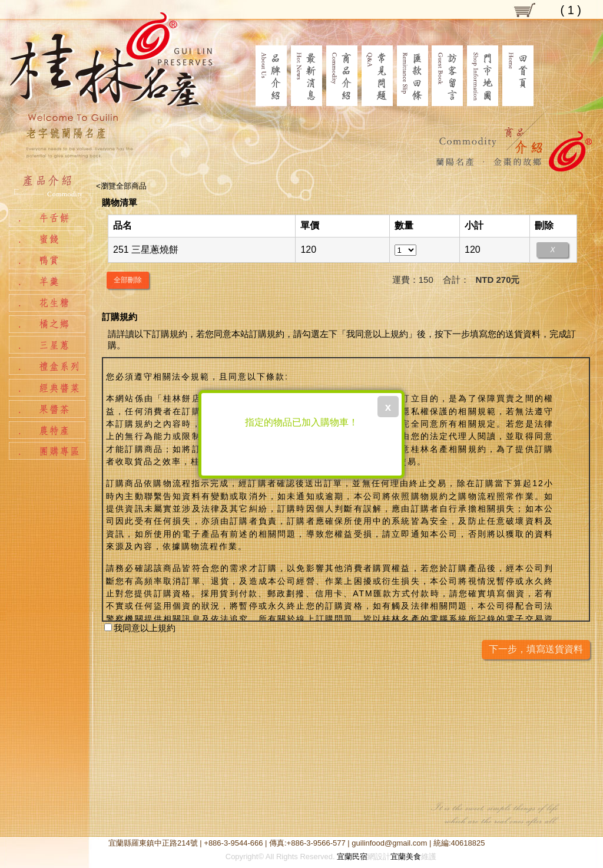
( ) (571, 10)
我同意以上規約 (140, 628)
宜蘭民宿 (352, 857)
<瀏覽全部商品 (121, 186)
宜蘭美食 (406, 857)
